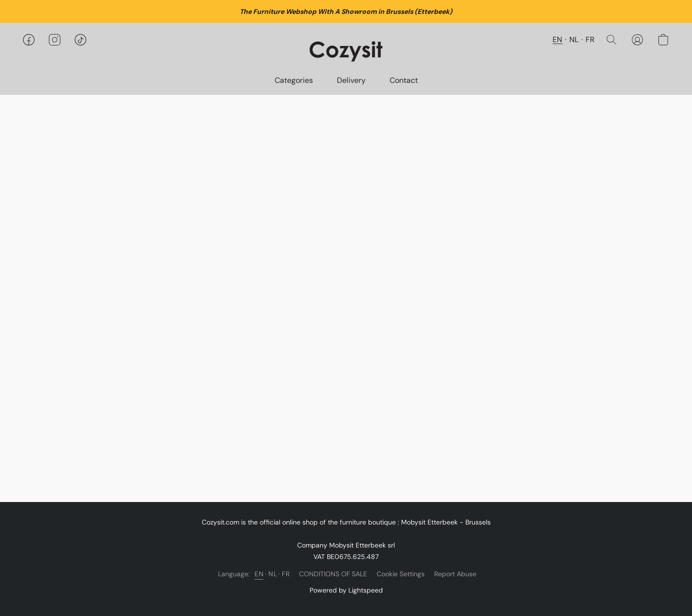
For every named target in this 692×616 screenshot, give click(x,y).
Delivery (351, 80)
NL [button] (574, 40)
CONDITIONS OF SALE (333, 574)
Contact (404, 80)
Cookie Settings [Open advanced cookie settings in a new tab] (401, 574)
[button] (346, 49)
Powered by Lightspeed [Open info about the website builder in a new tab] (346, 590)
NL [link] (273, 574)
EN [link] (259, 574)
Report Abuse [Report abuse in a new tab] (455, 574)
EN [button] (558, 40)
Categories (294, 80)
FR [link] (286, 574)
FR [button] (590, 40)
